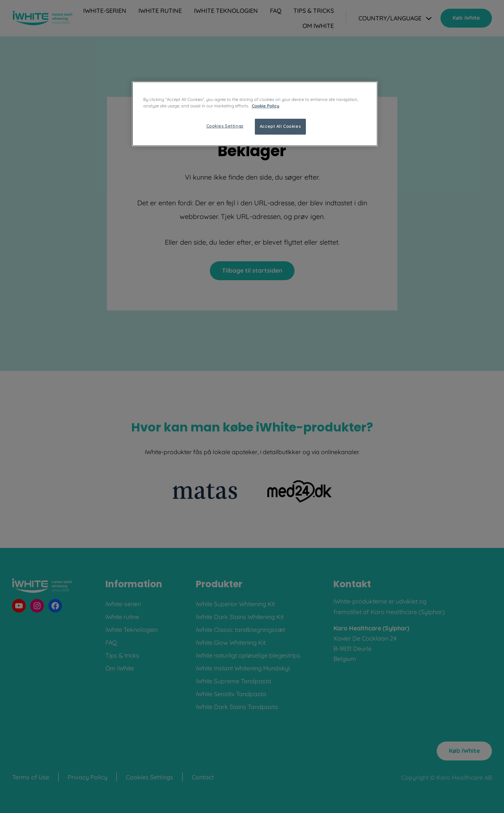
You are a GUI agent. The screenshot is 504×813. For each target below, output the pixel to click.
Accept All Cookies (280, 126)
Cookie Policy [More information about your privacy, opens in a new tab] (266, 106)
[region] (255, 114)
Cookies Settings (225, 126)
